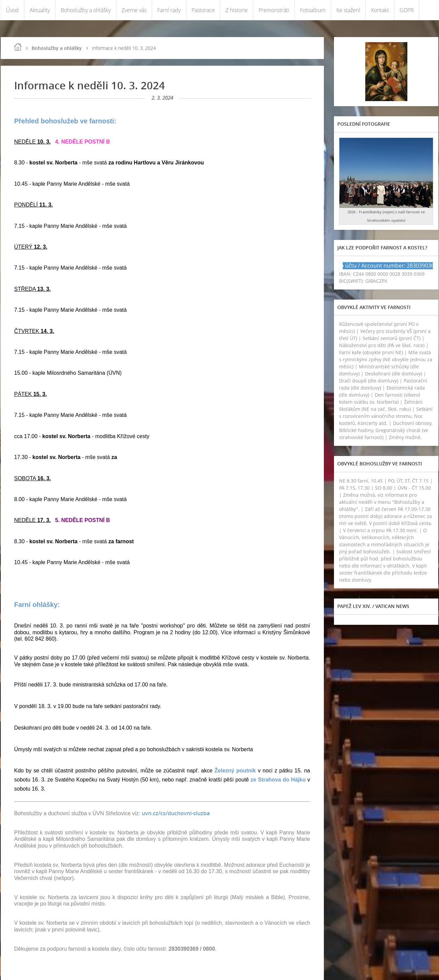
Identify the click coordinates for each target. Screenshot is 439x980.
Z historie (237, 10)
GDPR (407, 10)
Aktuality (40, 10)
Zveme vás (134, 10)
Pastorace (203, 10)
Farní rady (169, 10)
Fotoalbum (313, 10)
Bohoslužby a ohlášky (86, 10)
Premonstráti (274, 10)
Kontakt (380, 10)
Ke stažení (348, 10)
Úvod (12, 10)
